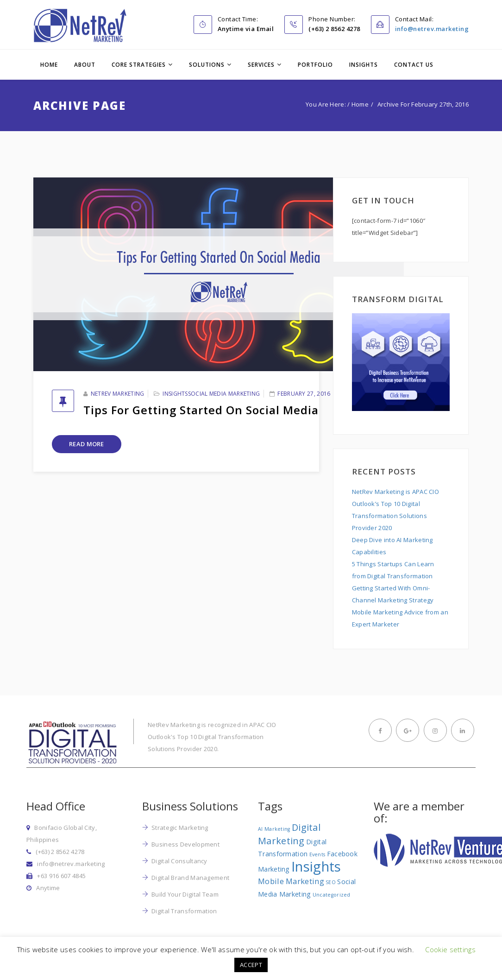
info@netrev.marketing (432, 29)
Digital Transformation (184, 911)
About (85, 65)
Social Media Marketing (224, 394)
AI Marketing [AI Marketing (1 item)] (274, 829)
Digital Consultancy (179, 861)
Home (49, 65)
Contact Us (414, 65)
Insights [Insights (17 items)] (316, 866)
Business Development (185, 844)
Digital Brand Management (190, 878)
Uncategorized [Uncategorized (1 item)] (332, 895)
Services (261, 65)
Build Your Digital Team (185, 894)
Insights (364, 65)
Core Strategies (139, 65)
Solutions (207, 65)
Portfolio (315, 65)
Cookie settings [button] (450, 949)
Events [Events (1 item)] (317, 854)
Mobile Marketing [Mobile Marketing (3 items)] (291, 881)
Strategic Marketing (180, 828)
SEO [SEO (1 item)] (331, 882)
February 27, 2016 (304, 394)
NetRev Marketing (118, 394)
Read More (87, 444)
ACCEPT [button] (251, 965)
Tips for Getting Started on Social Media (201, 410)
